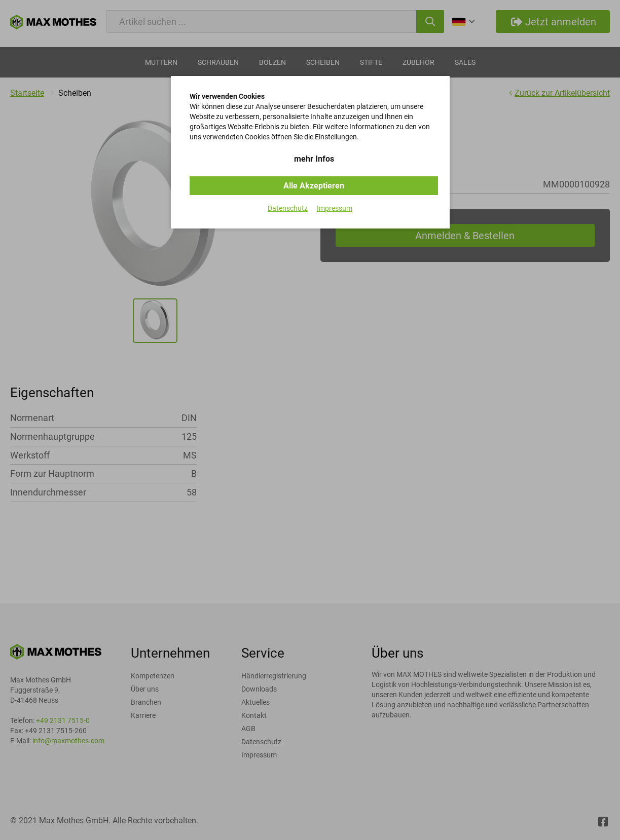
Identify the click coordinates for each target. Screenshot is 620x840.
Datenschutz (288, 208)
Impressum (335, 208)
